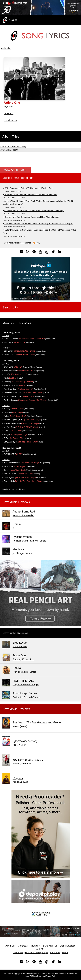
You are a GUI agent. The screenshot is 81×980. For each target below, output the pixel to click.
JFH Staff (60, 946)
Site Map (49, 946)
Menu (10, 20)
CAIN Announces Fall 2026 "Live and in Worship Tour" (29, 188)
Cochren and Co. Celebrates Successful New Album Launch (32, 217)
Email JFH (38, 946)
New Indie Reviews (15, 633)
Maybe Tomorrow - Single (26, 685)
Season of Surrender (23, 515)
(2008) (13, 147)
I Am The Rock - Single (24, 672)
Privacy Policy (51, 976)
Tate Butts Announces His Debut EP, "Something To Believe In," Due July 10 (39, 223)
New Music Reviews (16, 502)
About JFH (11, 946)
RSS (38, 243)
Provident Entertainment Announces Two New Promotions (31, 195)
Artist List (6, 48)
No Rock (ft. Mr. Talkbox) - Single (29, 541)
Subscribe (55, 953)
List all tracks (10, 120)
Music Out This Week (17, 323)
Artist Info (8, 113)
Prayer (45, 953)
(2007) (9, 150)
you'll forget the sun (23, 553)
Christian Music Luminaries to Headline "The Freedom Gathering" (34, 211)
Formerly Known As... (24, 659)
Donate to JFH (33, 953)
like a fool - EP (20, 646)
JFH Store (18, 953)
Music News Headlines (18, 178)
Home (65, 953)
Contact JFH (24, 946)
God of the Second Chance (26, 697)
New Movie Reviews (16, 709)
